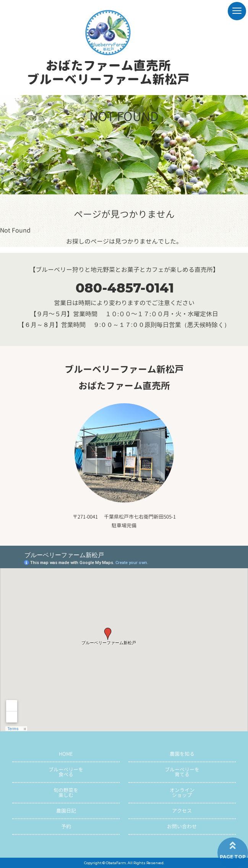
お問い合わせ (182, 826)
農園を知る (182, 754)
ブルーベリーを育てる (182, 772)
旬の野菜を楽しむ (66, 793)
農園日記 (66, 811)
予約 (66, 826)
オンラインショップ (182, 793)
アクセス (182, 811)
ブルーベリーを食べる (66, 772)
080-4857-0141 (125, 288)
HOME (66, 754)
